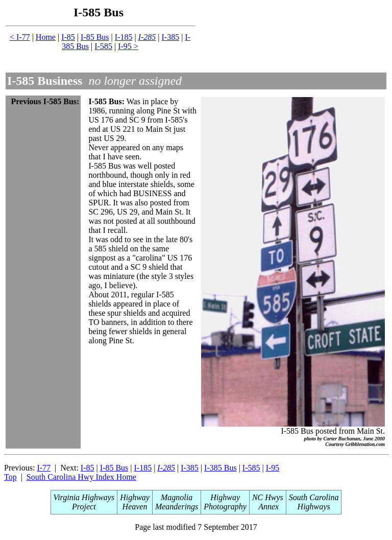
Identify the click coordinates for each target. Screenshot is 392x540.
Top (10, 477)
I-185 (124, 37)
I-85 (68, 37)
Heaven (135, 507)
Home (46, 37)
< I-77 (20, 37)
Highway (135, 497)
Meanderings (177, 507)
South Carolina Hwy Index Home (81, 477)
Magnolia (177, 497)
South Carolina (314, 497)
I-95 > (128, 46)
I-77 (44, 468)
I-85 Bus (95, 37)
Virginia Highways (84, 497)
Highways (314, 507)
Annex (268, 507)
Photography (225, 507)
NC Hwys (268, 497)
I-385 (171, 37)
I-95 (273, 468)
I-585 (103, 46)
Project (84, 507)
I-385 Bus (220, 468)
